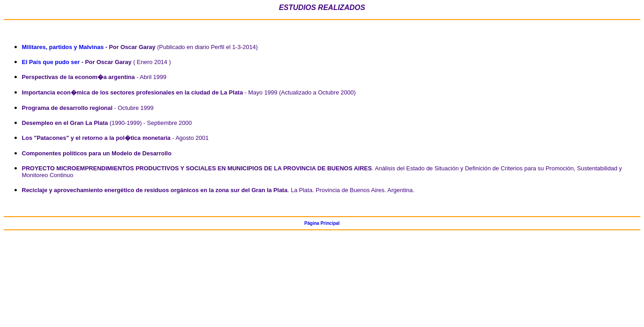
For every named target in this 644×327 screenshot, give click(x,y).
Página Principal (322, 223)
